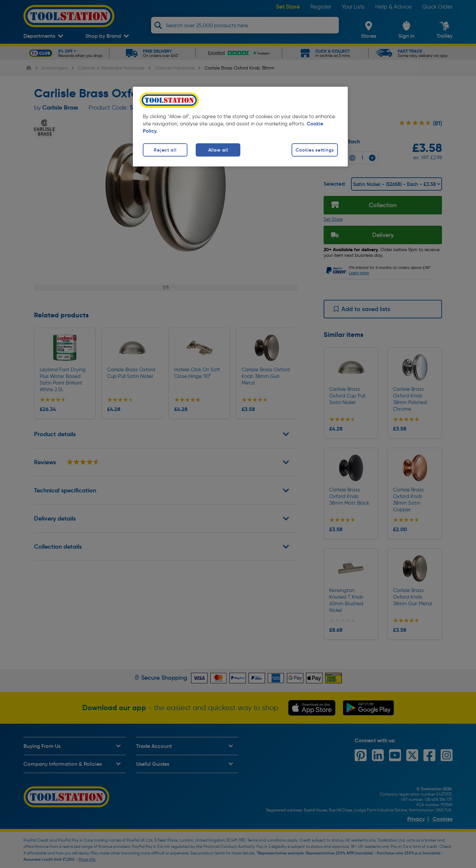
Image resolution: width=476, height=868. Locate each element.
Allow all (218, 150)
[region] (240, 127)
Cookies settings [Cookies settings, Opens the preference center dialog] (315, 150)
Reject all (165, 150)
